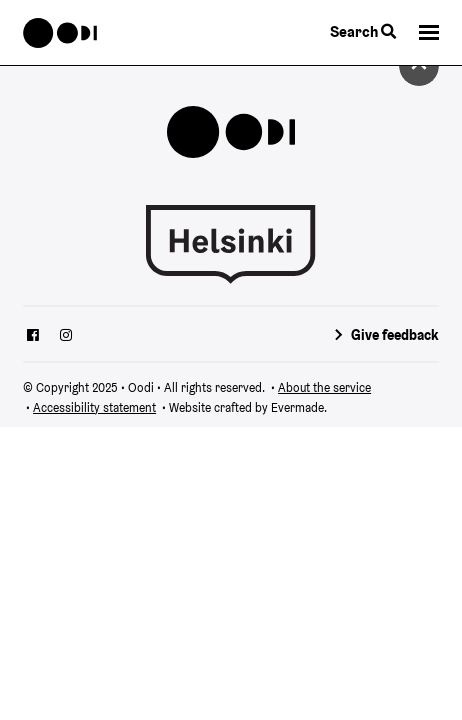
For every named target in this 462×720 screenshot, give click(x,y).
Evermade (297, 407)
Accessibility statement (94, 407)
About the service (324, 387)
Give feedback (395, 335)
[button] (429, 32)
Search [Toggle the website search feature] (363, 31)
